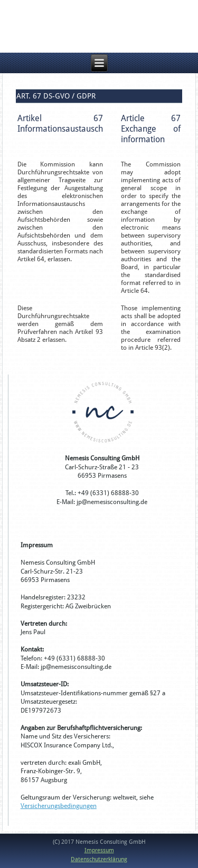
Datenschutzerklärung (99, 859)
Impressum (99, 850)
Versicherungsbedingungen (59, 806)
